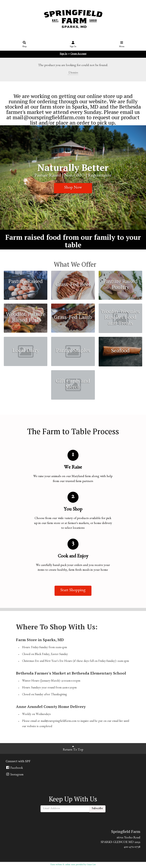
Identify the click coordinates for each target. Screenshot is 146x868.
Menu (122, 45)
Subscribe (97, 809)
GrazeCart (91, 865)
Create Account (78, 54)
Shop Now (73, 188)
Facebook (14, 768)
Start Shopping (73, 591)
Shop (24, 45)
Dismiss (73, 73)
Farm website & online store (63, 865)
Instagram (15, 774)
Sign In (73, 45)
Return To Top (73, 748)
